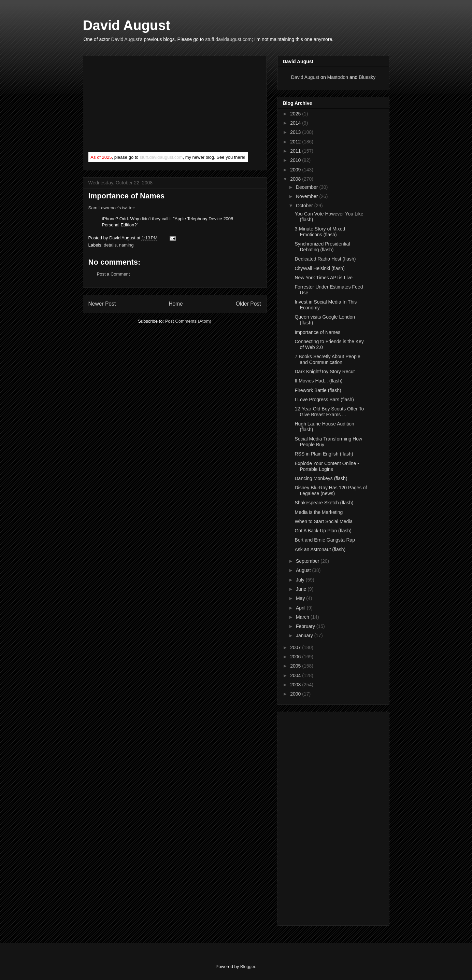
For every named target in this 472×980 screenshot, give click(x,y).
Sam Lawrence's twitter (111, 208)
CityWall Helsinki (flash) (320, 268)
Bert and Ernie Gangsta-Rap (325, 540)
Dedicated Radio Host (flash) (325, 259)
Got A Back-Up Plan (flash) (323, 531)
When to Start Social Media (324, 521)
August (304, 570)
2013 (296, 132)
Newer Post (102, 304)
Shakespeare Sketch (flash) (324, 503)
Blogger (248, 967)
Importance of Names (317, 332)
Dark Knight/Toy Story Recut (325, 372)
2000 (296, 694)
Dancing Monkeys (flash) (321, 478)
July (301, 580)
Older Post (248, 304)
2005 (296, 666)
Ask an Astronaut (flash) (320, 549)
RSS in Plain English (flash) (324, 454)
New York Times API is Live (324, 278)
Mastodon (338, 77)
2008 (296, 179)
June (302, 589)
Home (176, 304)
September (308, 561)
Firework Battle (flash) (318, 390)
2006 (296, 657)
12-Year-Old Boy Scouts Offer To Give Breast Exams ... (329, 412)
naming (126, 245)
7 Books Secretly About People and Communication (327, 359)
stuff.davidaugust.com (228, 39)
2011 (296, 151)
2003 (296, 685)
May (301, 598)
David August (127, 25)
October (305, 206)
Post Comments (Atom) (188, 321)
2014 (296, 123)
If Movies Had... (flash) (318, 381)
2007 (296, 647)
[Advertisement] (140, 106)
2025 (296, 114)
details (110, 245)
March (303, 617)
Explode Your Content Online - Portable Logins (327, 466)
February (306, 626)
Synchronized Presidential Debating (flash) (322, 247)
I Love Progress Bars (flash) (324, 400)
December (307, 187)
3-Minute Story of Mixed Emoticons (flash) (320, 232)
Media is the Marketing (319, 512)
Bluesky (367, 77)
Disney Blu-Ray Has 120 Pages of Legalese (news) (331, 491)
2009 (296, 170)
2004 (296, 675)
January (305, 635)
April (301, 608)
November (307, 196)
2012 (296, 142)
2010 (296, 160)
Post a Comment (113, 274)
